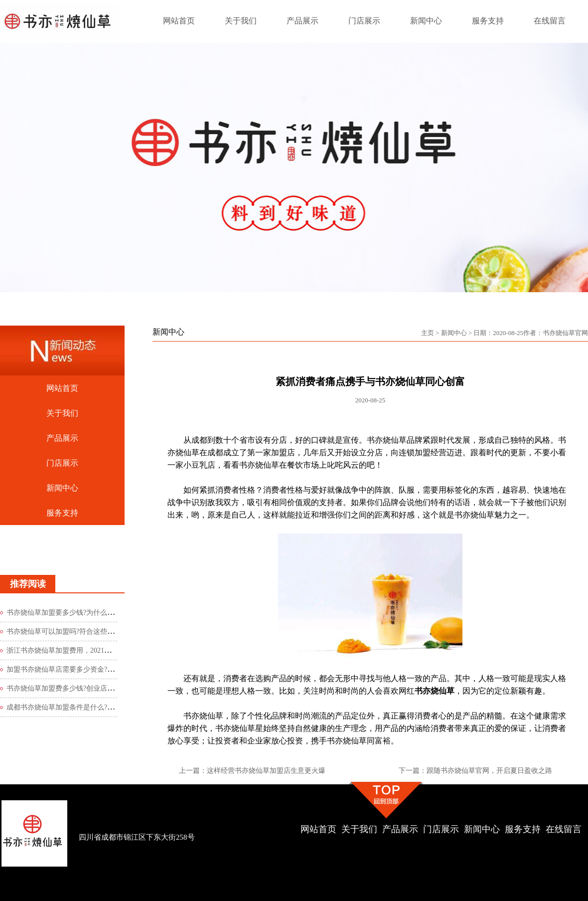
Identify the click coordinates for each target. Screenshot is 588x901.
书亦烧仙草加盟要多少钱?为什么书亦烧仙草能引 (81, 613)
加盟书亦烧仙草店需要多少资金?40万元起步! (75, 669)
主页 (428, 333)
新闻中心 (454, 333)
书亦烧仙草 (435, 691)
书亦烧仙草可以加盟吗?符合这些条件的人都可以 (81, 631)
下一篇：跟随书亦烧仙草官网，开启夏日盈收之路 (475, 771)
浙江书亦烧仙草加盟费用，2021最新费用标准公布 (83, 650)
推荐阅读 (28, 584)
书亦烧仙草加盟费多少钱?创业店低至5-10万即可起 (84, 688)
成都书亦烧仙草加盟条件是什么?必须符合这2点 (79, 707)
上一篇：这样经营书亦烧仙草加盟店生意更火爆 (252, 771)
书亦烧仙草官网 (565, 333)
